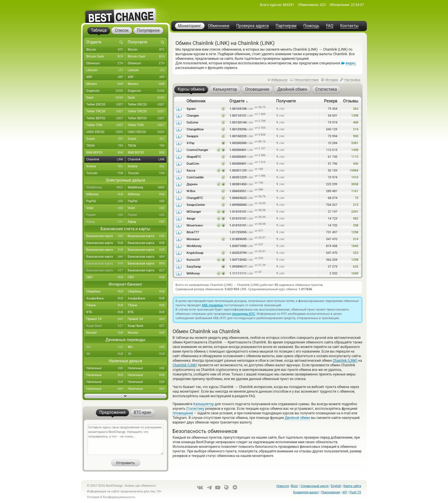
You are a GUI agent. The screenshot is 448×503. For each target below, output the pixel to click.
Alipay (106, 222)
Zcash (106, 139)
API (345, 492)
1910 (355, 177)
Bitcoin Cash (106, 57)
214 (356, 129)
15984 (354, 171)
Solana (106, 166)
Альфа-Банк (106, 299)
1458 (355, 150)
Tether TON (106, 125)
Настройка (352, 80)
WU (106, 347)
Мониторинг (190, 26)
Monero (106, 84)
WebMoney (106, 188)
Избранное (279, 80)
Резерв (331, 101)
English (336, 486)
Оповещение (183, 413)
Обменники (219, 26)
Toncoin (106, 173)
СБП (106, 277)
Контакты (349, 26)
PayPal (106, 201)
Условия (93, 497)
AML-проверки (212, 305)
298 (356, 225)
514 (356, 239)
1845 (355, 246)
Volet (106, 208)
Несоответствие (307, 80)
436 (356, 164)
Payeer (106, 215)
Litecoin (106, 70)
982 (356, 219)
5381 (355, 143)
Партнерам (286, 26)
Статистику (195, 409)
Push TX (355, 492)
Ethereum (106, 63)
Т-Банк (106, 305)
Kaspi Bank (106, 326)
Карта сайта (352, 486)
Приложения (331, 492)
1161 (355, 191)
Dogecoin (106, 91)
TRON (106, 146)
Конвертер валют (306, 492)
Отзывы (351, 101)
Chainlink (106, 160)
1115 (355, 157)
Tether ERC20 (106, 105)
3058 (355, 184)
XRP (106, 77)
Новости (283, 486)
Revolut (106, 333)
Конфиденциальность (119, 497)
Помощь (311, 26)
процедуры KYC (244, 314)
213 (356, 205)
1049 (355, 274)
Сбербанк (106, 292)
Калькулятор (204, 404)
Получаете (286, 101)
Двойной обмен (298, 418)
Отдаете (239, 101)
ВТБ (106, 312)
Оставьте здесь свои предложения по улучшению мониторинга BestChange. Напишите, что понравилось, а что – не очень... (125, 440)
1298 (355, 232)
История (332, 80)
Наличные (106, 368)
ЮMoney (106, 194)
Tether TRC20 (106, 112)
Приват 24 (106, 319)
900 (356, 136)
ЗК (106, 354)
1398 (355, 116)
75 (357, 198)
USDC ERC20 (106, 132)
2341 (355, 212)
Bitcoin (106, 50)
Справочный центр (315, 486)
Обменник (196, 101)
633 (356, 267)
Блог (295, 486)
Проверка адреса (253, 26)
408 (356, 123)
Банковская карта (106, 236)
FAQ (330, 26)
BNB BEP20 (106, 153)
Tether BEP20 (106, 118)
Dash (106, 98)
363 (356, 109)
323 (356, 253)
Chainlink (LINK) (345, 361)
